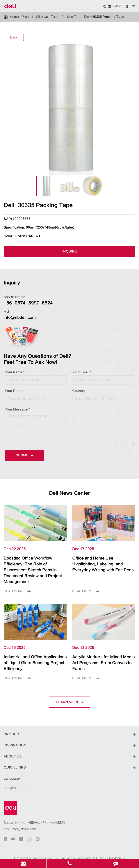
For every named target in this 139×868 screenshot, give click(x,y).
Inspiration (69, 734)
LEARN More (69, 690)
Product (27, 17)
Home (14, 17)
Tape (52, 17)
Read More (17, 585)
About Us (69, 745)
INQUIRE (69, 251)
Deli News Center (69, 493)
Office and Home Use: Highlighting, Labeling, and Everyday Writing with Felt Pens (103, 564)
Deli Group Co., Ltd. (46, 846)
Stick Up (41, 17)
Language (9, 767)
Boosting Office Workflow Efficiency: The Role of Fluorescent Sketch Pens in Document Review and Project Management (35, 567)
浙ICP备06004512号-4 (109, 846)
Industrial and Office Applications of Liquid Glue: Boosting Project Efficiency (34, 654)
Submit (23, 455)
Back (14, 38)
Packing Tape (68, 17)
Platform (116, 6)
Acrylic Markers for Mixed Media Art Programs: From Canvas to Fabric (100, 654)
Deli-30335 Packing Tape (96, 17)
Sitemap (58, 852)
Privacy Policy (77, 852)
